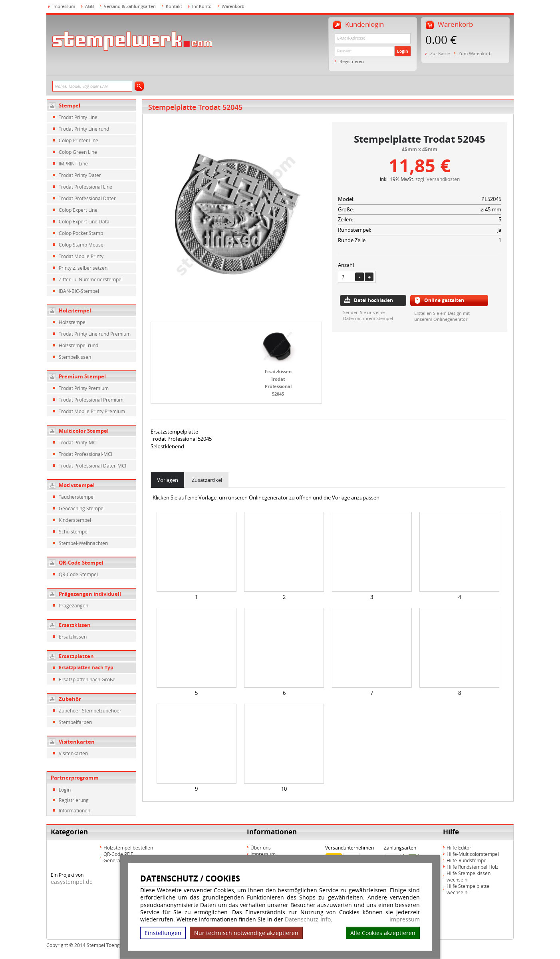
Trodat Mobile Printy (81, 256)
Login (403, 51)
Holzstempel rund (78, 345)
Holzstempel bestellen (128, 848)
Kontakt (174, 6)
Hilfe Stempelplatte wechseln (468, 889)
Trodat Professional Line (85, 187)
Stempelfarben (75, 722)
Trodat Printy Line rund (84, 129)
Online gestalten (444, 300)
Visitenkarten (77, 742)
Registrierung (74, 800)
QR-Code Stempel (81, 563)
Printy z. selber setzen (83, 268)
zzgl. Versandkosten (438, 179)
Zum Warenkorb (475, 53)
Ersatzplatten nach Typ (86, 668)
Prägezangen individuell (90, 594)
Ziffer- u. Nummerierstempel (91, 279)
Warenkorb (233, 6)
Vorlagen (168, 480)
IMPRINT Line (73, 163)
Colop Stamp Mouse (81, 245)
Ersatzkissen (75, 625)
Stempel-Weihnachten (83, 543)
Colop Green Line (78, 152)
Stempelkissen (75, 357)
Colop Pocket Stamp (81, 233)
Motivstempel (77, 485)
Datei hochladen (373, 300)
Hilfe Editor (459, 848)
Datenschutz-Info (308, 919)
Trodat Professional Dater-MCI (92, 466)
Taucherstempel (77, 497)
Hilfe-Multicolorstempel (473, 854)
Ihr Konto (202, 6)
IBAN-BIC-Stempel (79, 291)
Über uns (261, 848)
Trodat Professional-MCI (85, 454)
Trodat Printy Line (78, 117)
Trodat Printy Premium (84, 388)
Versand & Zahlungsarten (130, 6)
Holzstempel (75, 310)
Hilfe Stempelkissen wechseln (469, 876)
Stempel (70, 105)
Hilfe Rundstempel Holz (473, 867)
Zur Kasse (440, 53)
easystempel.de (72, 882)
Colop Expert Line (78, 210)
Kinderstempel (75, 520)
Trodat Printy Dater (80, 175)
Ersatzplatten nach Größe (87, 679)
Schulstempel (74, 531)
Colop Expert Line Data (84, 221)
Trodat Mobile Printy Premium (92, 411)
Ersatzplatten (76, 656)
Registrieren (352, 61)
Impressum (405, 919)
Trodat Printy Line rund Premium (95, 334)
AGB (89, 6)
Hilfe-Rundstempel (467, 860)
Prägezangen (73, 605)
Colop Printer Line (78, 140)
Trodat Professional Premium (91, 400)
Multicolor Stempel (84, 431)
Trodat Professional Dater (87, 198)
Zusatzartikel (207, 480)
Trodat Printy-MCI (78, 442)
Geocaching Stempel (82, 508)
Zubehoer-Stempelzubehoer (90, 710)
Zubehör (70, 699)
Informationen (74, 810)
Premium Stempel (82, 376)
